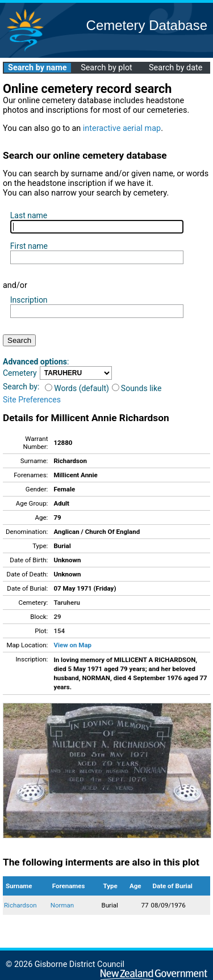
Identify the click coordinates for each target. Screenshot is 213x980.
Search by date (176, 68)
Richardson (20, 905)
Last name (29, 215)
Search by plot (106, 68)
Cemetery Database (147, 25)
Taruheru (66, 603)
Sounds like (137, 388)
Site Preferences (32, 400)
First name (29, 246)
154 (59, 631)
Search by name (37, 68)
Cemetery (20, 373)
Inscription (29, 300)
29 (57, 617)
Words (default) (77, 388)
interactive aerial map (122, 128)
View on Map (72, 645)
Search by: (21, 387)
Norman (62, 905)
